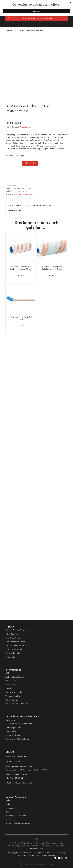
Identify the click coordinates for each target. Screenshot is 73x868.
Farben (9, 804)
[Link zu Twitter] (55, 859)
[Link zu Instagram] (62, 859)
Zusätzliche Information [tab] (39, 205)
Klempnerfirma (12, 731)
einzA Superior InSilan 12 (22, 194)
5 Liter (32, 194)
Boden (8, 800)
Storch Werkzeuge (14, 649)
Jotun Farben (11, 657)
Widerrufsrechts (13, 696)
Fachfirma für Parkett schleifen (19, 724)
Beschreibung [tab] (14, 205)
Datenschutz (11, 681)
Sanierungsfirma (13, 735)
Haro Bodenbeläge (14, 653)
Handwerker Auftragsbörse (17, 739)
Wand (8, 812)
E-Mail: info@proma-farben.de (19, 783)
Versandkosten (25, 127)
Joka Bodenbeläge (13, 638)
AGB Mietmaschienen (15, 677)
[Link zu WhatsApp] (66, 859)
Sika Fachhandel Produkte (17, 645)
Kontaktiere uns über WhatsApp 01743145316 (38, 18)
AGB (7, 673)
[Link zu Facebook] (52, 859)
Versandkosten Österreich (17, 704)
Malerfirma (10, 720)
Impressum (10, 685)
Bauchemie (10, 808)
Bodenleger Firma (13, 728)
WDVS (8, 819)
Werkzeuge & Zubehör (16, 816)
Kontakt (9, 688)
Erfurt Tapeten (12, 634)
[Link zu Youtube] (59, 859)
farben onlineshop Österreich (18, 823)
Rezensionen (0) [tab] (15, 211)
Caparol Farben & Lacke (16, 630)
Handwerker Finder (14, 692)
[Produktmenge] (8, 163)
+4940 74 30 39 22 (15, 762)
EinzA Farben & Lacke (15, 642)
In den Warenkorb (30, 163)
